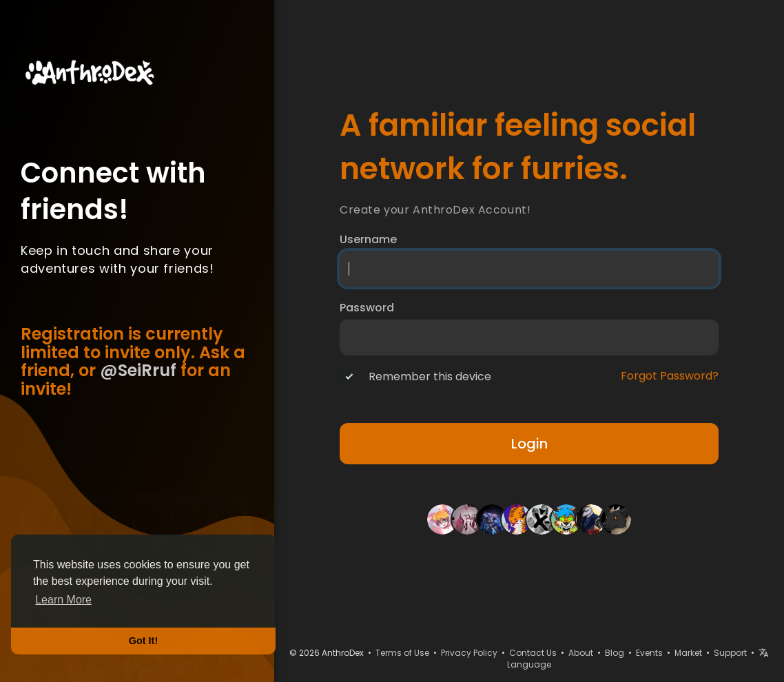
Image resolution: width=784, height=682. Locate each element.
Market (688, 653)
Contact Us (533, 653)
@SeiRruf (138, 370)
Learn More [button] (63, 600)
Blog (615, 653)
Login (529, 444)
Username (368, 240)
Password (367, 308)
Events (649, 653)
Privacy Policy (469, 653)
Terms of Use (402, 653)
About (581, 653)
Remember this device (430, 377)
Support (730, 653)
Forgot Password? (670, 376)
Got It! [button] (143, 641)
